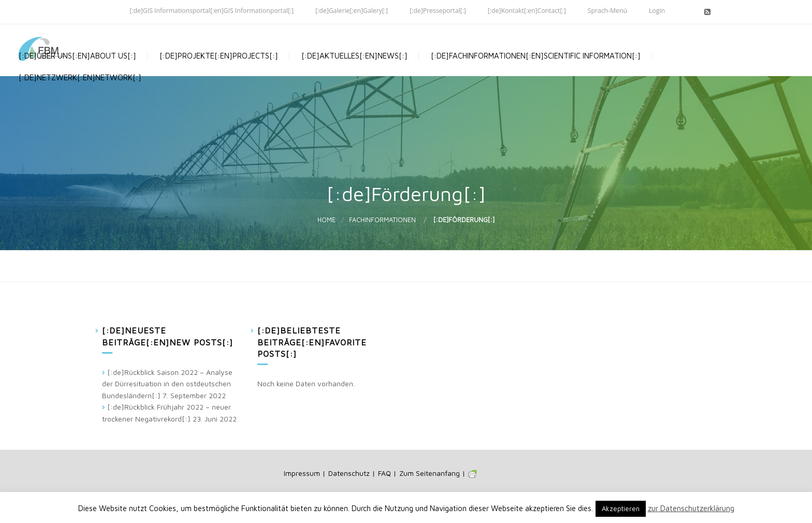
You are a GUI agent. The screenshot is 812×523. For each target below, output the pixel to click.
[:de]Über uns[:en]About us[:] (76, 72)
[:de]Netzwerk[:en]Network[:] (79, 124)
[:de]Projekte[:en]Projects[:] (218, 72)
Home (327, 220)
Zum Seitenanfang (430, 473)
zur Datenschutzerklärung (691, 508)
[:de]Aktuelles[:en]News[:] (353, 72)
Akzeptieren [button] (621, 509)
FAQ (385, 473)
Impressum (302, 473)
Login (657, 11)
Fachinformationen (382, 220)
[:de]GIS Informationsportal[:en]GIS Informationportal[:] (212, 11)
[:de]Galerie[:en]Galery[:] (352, 11)
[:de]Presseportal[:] (438, 11)
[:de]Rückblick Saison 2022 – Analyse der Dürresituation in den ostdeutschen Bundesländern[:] (167, 384)
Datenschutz (349, 473)
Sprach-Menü (607, 11)
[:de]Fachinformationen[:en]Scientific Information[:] (535, 72)
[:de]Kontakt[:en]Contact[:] (527, 11)
